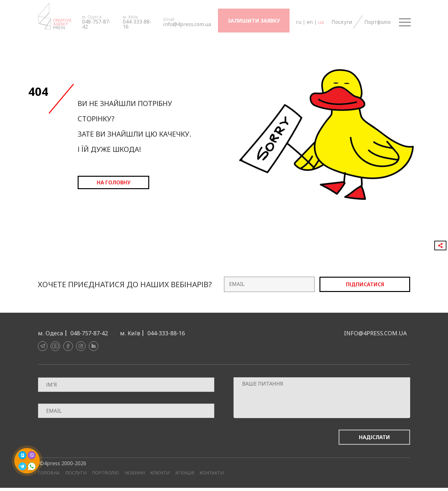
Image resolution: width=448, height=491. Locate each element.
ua (321, 22)
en (310, 22)
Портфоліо (377, 22)
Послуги (341, 22)
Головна (49, 473)
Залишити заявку (254, 21)
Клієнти (160, 473)
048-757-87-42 (96, 24)
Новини (135, 473)
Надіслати (374, 437)
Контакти (212, 473)
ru (298, 22)
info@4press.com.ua (187, 24)
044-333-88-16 (137, 24)
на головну (114, 182)
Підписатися (365, 284)
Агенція (185, 473)
